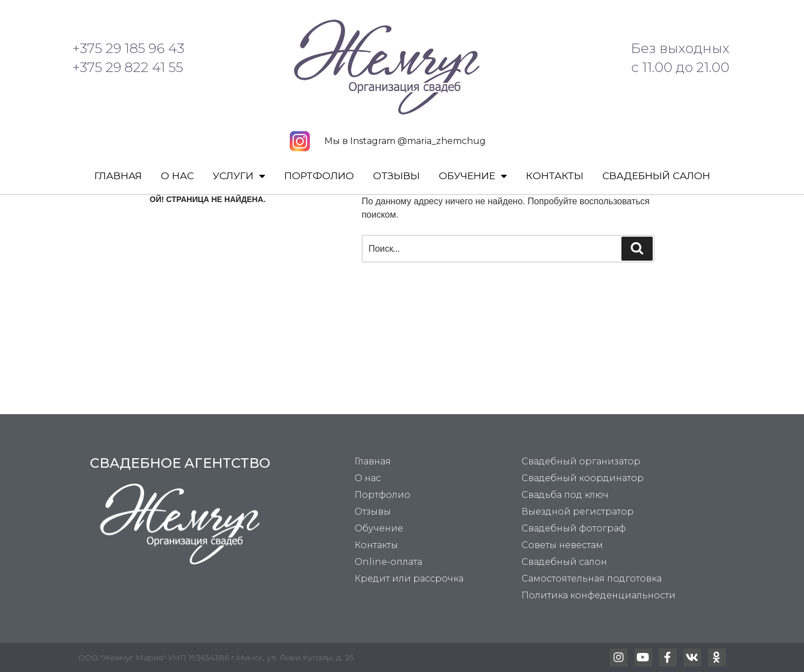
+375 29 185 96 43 (128, 48)
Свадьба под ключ (565, 495)
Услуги (239, 176)
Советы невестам (562, 545)
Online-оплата (388, 562)
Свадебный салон (656, 176)
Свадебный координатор (583, 478)
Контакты (555, 176)
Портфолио (319, 176)
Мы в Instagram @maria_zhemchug (405, 141)
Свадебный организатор (581, 461)
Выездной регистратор (578, 512)
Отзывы (396, 176)
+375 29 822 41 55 (128, 67)
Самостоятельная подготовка (592, 579)
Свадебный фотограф (574, 528)
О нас (177, 176)
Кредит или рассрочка (409, 579)
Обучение (473, 176)
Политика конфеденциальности (599, 595)
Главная (118, 176)
